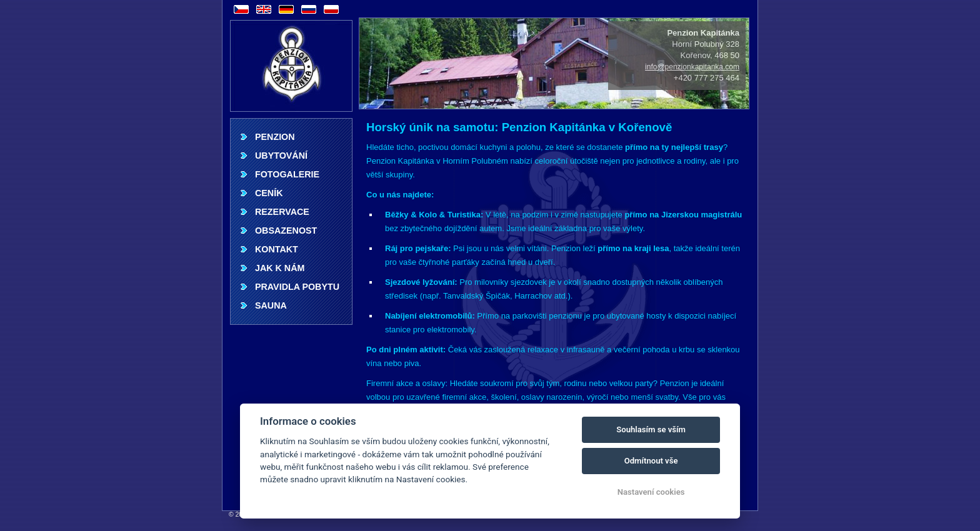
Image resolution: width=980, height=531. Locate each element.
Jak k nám (280, 268)
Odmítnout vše (651, 461)
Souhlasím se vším (651, 429)
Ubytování (281, 156)
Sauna (271, 305)
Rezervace (282, 212)
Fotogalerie (287, 174)
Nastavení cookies (651, 492)
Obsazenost (286, 231)
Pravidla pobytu (297, 287)
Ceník (269, 193)
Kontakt (277, 249)
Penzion (275, 137)
